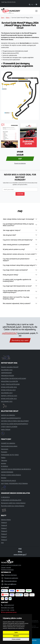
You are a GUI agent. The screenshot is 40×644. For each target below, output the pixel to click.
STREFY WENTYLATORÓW (9, 427)
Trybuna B (4, 525)
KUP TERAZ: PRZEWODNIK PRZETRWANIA (14, 483)
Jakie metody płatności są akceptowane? (16, 244)
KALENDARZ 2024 (7, 393)
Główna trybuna (6, 520)
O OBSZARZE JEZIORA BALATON (11, 500)
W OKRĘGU (5, 466)
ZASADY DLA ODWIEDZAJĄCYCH (11, 418)
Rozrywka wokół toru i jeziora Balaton (13, 506)
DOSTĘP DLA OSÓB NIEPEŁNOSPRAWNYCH (15, 424)
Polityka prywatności (7, 570)
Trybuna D (4, 531)
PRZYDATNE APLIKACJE (8, 481)
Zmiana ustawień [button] (16, 639)
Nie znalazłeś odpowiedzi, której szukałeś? (17, 303)
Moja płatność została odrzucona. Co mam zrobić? (19, 254)
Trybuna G (4, 540)
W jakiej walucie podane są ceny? (14, 249)
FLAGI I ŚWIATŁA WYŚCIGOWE (10, 384)
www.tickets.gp (20, 554)
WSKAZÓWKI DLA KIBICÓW (9, 381)
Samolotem (5, 449)
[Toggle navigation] (36, 11)
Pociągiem (4, 452)
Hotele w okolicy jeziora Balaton (11, 475)
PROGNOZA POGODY (8, 376)
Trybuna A (4, 522)
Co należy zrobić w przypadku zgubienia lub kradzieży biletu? (17, 280)
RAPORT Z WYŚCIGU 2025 (9, 396)
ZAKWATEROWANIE (7, 472)
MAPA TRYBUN (6, 430)
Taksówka (4, 460)
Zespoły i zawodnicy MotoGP (10, 367)
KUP (20, 159)
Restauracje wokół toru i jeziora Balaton (13, 503)
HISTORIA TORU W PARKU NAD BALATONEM (15, 421)
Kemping (4, 478)
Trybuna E (4, 534)
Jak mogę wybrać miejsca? (12, 230)
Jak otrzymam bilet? (9, 235)
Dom (3, 17)
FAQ (20, 549)
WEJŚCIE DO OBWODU (8, 415)
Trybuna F (4, 537)
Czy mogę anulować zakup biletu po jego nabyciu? (19, 265)
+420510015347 (9, 333)
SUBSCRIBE (20, 194)
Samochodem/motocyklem (9, 446)
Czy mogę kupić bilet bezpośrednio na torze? (17, 286)
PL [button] (32, 5)
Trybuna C (4, 528)
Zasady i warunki (6, 567)
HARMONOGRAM (6, 373)
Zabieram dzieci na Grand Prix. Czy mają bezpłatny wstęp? (16, 298)
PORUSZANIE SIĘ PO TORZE (10, 455)
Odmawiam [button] (16, 636)
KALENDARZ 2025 (7, 401)
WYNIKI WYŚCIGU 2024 (8, 390)
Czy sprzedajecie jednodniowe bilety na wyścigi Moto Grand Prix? (18, 225)
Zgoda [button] (16, 632)
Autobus (4, 463)
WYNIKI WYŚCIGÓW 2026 (9, 387)
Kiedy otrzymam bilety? (10, 275)
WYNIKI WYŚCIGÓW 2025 (9, 399)
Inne (2, 543)
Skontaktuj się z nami (20, 340)
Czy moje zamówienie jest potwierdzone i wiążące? (16, 259)
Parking (3, 458)
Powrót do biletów (20, 163)
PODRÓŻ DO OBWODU (8, 443)
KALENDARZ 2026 (7, 370)
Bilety (8, 17)
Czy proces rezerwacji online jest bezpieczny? (18, 240)
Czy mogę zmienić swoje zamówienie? (15, 270)
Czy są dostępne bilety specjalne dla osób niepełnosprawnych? (16, 291)
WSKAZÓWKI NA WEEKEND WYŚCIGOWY (14, 378)
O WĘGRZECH (5, 497)
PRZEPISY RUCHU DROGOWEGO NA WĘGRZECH (16, 469)
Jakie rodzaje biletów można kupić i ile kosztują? (18, 219)
